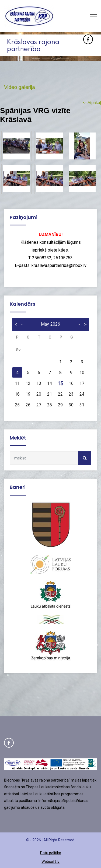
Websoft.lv (50, 862)
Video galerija (20, 87)
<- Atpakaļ (92, 102)
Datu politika (51, 853)
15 (60, 384)
